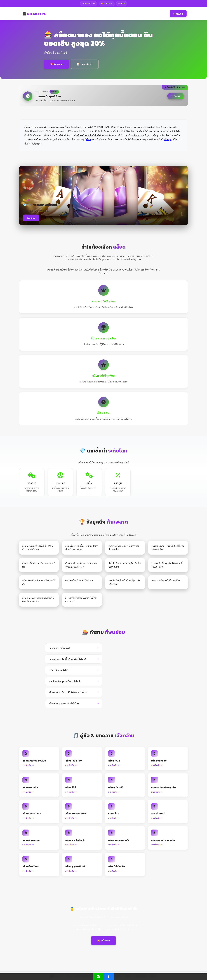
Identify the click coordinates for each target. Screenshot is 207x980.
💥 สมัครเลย (56, 64)
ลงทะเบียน (178, 14)
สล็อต (88, 139)
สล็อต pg (168, 139)
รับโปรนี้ (176, 96)
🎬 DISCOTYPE (34, 14)
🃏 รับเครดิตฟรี (85, 64)
